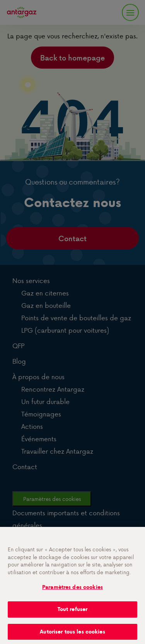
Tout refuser (73, 613)
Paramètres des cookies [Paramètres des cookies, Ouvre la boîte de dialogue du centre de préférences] (72, 591)
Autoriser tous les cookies (72, 635)
